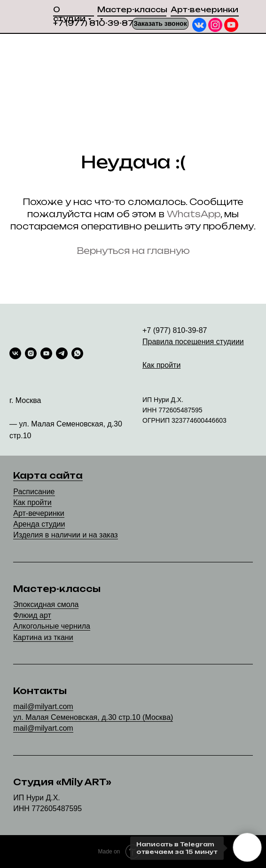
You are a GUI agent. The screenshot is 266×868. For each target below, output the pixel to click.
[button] (160, 24)
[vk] (15, 353)
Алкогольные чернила (52, 626)
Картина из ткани (43, 637)
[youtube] (46, 353)
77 (162, 410)
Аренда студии (39, 524)
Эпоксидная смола (46, 604)
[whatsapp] (77, 353)
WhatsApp (194, 214)
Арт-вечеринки (204, 10)
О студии (69, 14)
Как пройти (32, 502)
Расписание (34, 492)
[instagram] (31, 353)
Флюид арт (32, 615)
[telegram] (62, 353)
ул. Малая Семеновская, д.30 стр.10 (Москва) (93, 717)
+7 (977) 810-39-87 (93, 23)
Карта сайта (48, 475)
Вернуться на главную (133, 251)
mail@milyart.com (43, 706)
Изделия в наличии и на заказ (65, 535)
